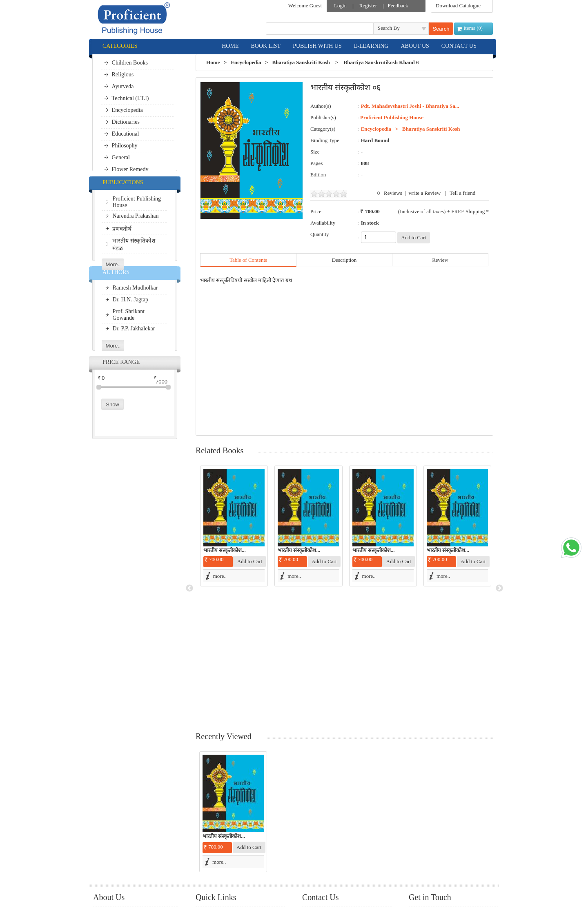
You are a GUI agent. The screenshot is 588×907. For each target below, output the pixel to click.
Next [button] (499, 522)
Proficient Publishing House (392, 117)
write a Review (424, 193)
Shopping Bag (219, 821)
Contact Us (216, 843)
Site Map (213, 832)
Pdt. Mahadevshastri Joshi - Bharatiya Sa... (410, 106)
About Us (111, 809)
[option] (233, 526)
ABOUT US (415, 46)
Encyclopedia (246, 62)
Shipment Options (120, 842)
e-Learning (113, 798)
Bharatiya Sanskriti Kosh (301, 62)
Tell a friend (462, 193)
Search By (389, 28)
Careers (212, 855)
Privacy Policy (117, 831)
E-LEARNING (371, 46)
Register (368, 6)
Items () (473, 28)
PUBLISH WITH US (317, 46)
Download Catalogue (458, 6)
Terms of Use (116, 854)
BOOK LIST (266, 46)
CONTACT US (459, 46)
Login (340, 6)
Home (213, 62)
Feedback (398, 6)
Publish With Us (119, 786)
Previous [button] (189, 522)
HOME (230, 46)
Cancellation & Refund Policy (133, 820)
